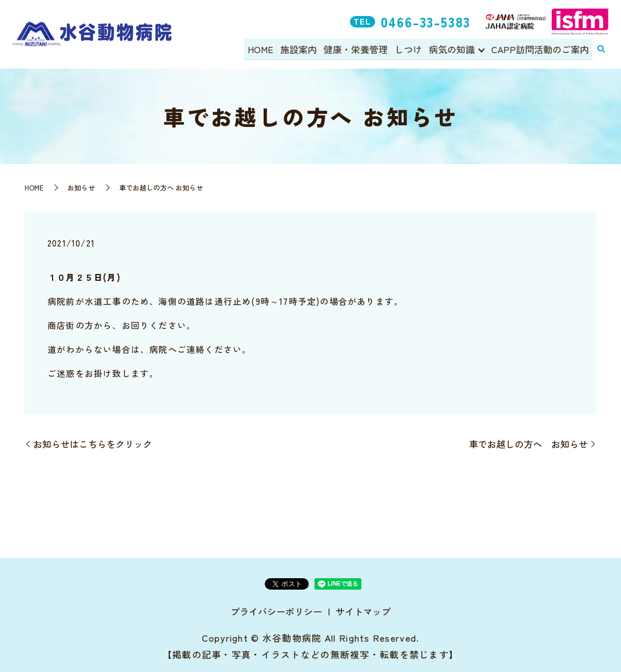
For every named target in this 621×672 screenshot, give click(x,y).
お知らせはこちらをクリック (93, 444)
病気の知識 (452, 49)
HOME (267, 49)
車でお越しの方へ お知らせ (528, 444)
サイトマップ (363, 611)
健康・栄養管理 (359, 49)
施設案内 (304, 49)
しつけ (411, 49)
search (601, 50)
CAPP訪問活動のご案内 (541, 49)
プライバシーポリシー (276, 611)
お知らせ (81, 187)
